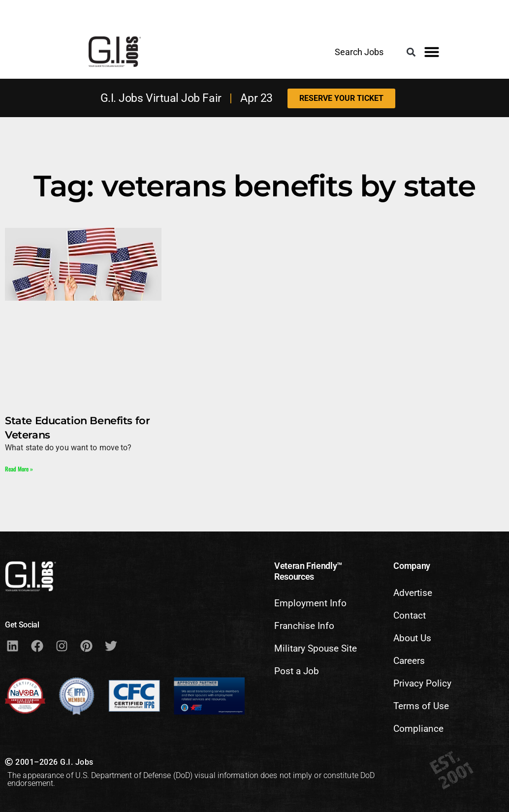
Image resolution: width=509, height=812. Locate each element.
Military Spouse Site (316, 648)
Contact (410, 615)
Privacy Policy (422, 683)
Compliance (418, 729)
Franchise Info (304, 626)
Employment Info (310, 603)
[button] (411, 52)
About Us (412, 638)
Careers (409, 661)
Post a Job (297, 671)
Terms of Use (421, 706)
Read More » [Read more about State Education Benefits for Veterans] (19, 469)
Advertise (413, 593)
